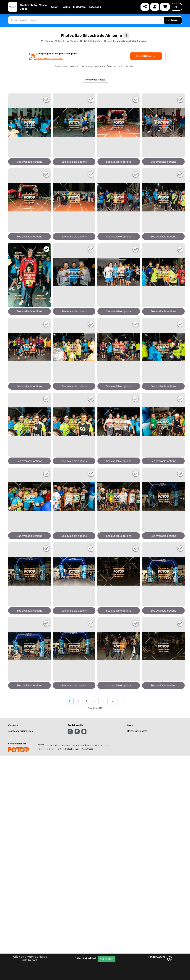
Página (66, 7)
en (176, 7)
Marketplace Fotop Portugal (131, 41)
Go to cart (107, 959)
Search (173, 20)
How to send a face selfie (50, 58)
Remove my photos (137, 731)
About (55, 7)
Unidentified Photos (95, 80)
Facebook (95, 7)
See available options (29, 162)
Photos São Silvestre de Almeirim (91, 35)
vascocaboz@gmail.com (21, 731)
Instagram (79, 7)
